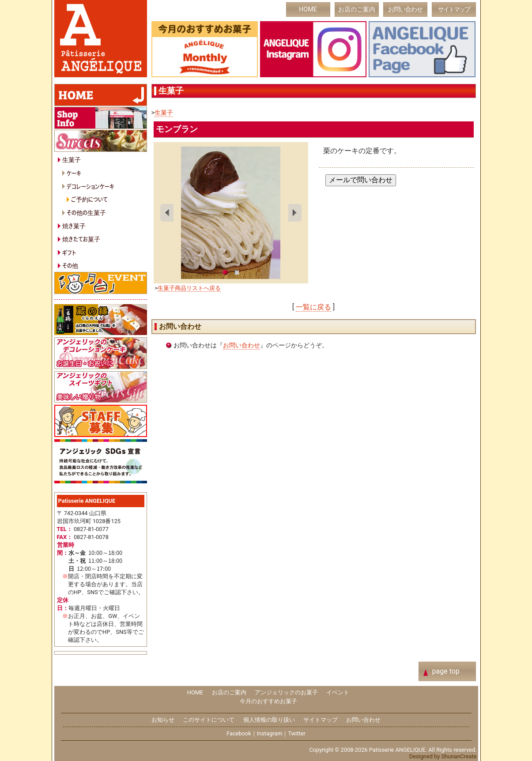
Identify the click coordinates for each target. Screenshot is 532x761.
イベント (338, 692)
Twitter (297, 733)
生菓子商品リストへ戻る (189, 288)
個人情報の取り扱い (269, 720)
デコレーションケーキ (91, 186)
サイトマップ (454, 9)
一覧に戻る (313, 307)
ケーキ (74, 173)
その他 (70, 265)
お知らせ (163, 720)
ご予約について (89, 199)
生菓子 (164, 113)
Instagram (270, 733)
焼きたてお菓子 (81, 239)
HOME (308, 9)
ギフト (69, 252)
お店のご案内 (357, 9)
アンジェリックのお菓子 (286, 692)
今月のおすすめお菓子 (268, 701)
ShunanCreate (459, 756)
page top (446, 671)
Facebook (239, 733)
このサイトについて (209, 720)
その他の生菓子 (86, 212)
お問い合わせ (405, 9)
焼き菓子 (74, 225)
